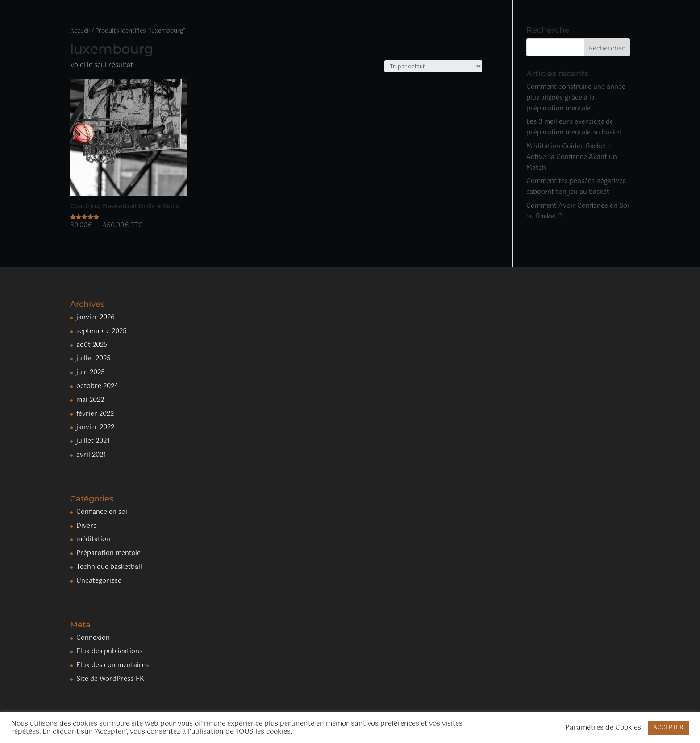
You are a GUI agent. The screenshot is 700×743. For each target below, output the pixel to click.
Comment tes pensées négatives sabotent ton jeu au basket (576, 187)
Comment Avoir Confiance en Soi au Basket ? (578, 211)
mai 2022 (90, 400)
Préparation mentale (108, 553)
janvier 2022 (95, 427)
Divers (86, 526)
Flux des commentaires (112, 665)
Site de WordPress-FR (110, 679)
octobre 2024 (97, 386)
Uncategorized (99, 581)
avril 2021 (91, 455)
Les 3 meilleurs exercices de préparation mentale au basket (574, 127)
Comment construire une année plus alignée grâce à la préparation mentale (576, 98)
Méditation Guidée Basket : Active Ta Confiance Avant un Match (572, 157)
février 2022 (95, 414)
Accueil (80, 31)
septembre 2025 (102, 331)
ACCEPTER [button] (668, 728)
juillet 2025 (94, 359)
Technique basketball (109, 567)
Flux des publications (109, 651)
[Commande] (433, 66)
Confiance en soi (102, 512)
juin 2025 (91, 372)
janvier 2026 (96, 317)
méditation (93, 539)
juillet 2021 (93, 441)
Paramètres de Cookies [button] (603, 728)
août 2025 (92, 345)
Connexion (93, 638)
